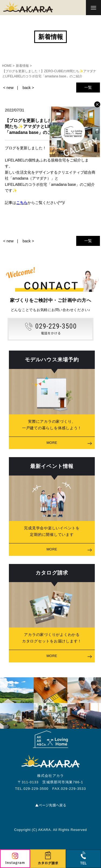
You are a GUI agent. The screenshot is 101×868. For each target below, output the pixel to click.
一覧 (88, 87)
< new (8, 88)
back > (28, 88)
